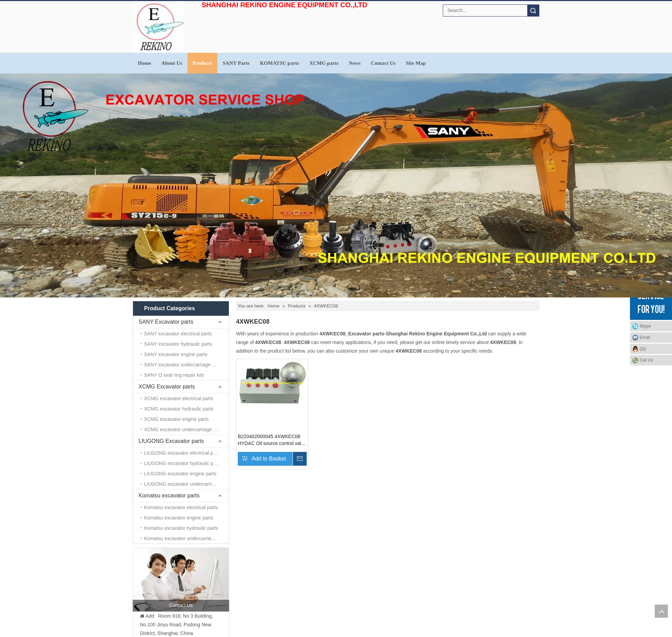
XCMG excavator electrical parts (179, 398)
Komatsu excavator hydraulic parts (181, 528)
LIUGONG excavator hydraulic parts (183, 463)
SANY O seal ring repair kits (174, 375)
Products (202, 63)
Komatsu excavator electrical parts (181, 507)
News (355, 63)
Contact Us (383, 63)
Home (144, 63)
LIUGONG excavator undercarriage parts (186, 484)
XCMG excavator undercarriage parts (184, 429)
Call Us (646, 360)
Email (645, 337)
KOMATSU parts (279, 63)
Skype (645, 326)
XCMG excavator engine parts (176, 419)
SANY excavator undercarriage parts (183, 365)
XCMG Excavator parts (167, 387)
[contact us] (181, 579)
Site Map (416, 63)
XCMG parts (324, 63)
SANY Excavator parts (166, 322)
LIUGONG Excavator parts (171, 441)
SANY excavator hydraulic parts (178, 344)
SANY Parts (236, 63)
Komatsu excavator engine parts (179, 518)
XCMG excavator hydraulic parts (179, 409)
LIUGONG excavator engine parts (180, 474)
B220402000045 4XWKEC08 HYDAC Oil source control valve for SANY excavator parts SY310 (272, 440)
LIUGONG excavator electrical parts (182, 453)
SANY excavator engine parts (176, 354)
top (661, 611)
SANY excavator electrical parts (178, 334)
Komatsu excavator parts (169, 496)
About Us (172, 63)
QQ (643, 349)
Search (533, 11)
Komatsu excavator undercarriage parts (186, 538)
